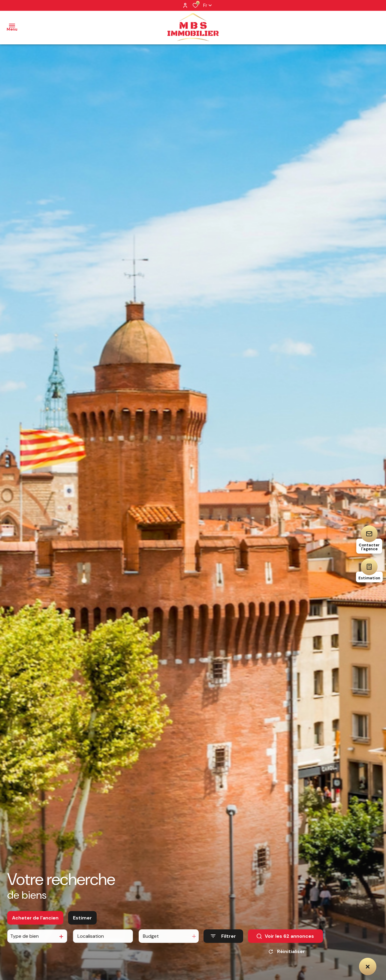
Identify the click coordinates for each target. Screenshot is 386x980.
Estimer (82, 922)
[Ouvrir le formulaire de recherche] (223, 940)
